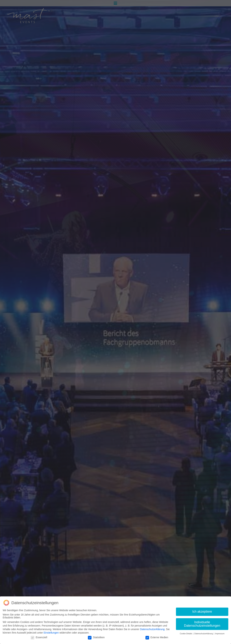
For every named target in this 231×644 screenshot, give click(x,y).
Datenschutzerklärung (152, 629)
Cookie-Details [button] (186, 634)
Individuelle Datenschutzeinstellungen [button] (202, 624)
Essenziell (39, 637)
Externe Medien (157, 637)
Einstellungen (51, 633)
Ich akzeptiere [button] (202, 612)
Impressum (220, 634)
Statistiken (96, 637)
